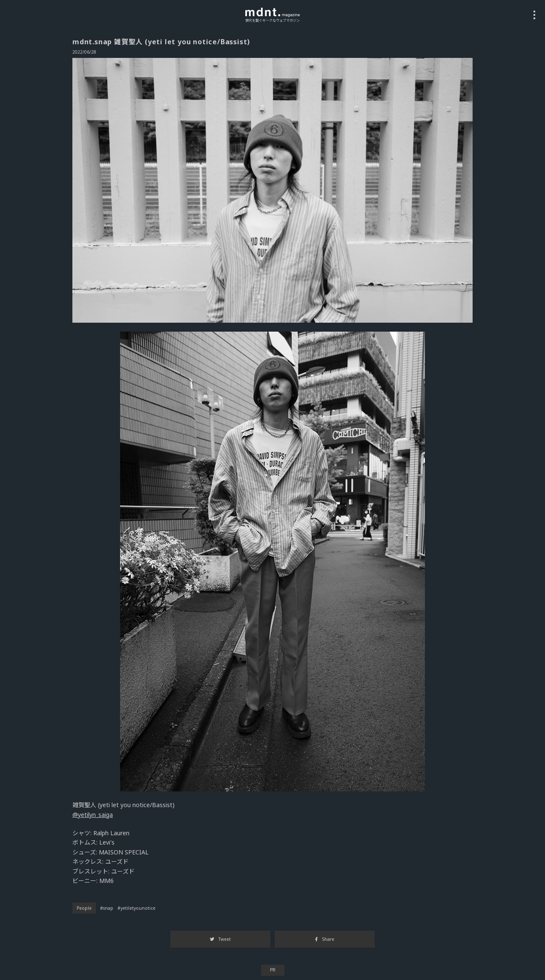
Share (324, 939)
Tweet (220, 939)
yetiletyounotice (138, 908)
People (84, 908)
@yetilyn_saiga (93, 815)
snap (108, 908)
